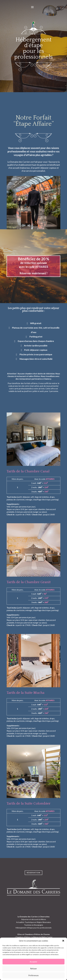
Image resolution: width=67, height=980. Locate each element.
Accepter (33, 962)
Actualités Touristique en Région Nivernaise (33, 922)
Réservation (33, 877)
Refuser (34, 969)
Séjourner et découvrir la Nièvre (34, 919)
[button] (63, 941)
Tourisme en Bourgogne (34, 925)
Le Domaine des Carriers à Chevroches (34, 917)
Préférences (33, 975)
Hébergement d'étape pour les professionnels (34, 928)
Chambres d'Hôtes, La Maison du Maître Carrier (34, 937)
